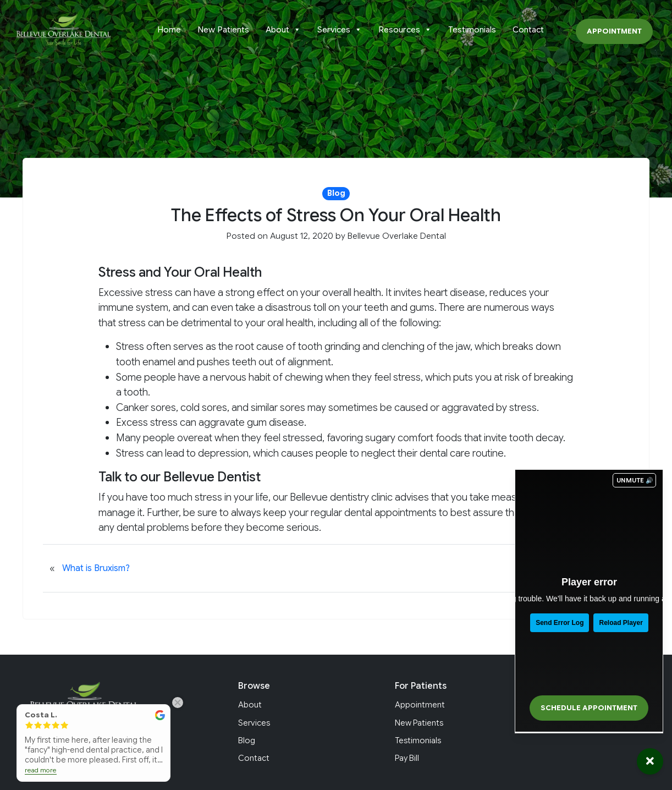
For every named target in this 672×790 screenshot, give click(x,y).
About (283, 30)
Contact (528, 30)
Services (340, 30)
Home (169, 30)
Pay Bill (407, 758)
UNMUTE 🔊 (635, 480)
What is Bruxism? (96, 568)
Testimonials (472, 30)
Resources (405, 30)
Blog (247, 740)
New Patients (223, 30)
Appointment (614, 31)
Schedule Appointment (589, 708)
